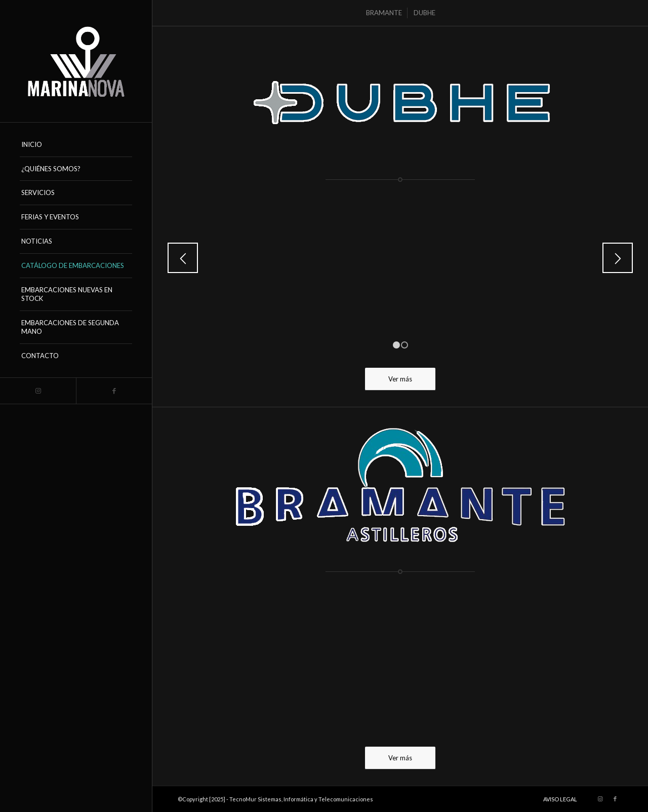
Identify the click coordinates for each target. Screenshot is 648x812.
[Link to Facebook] (114, 391)
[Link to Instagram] (38, 391)
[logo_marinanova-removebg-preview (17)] (76, 61)
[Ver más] (400, 379)
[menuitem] (76, 145)
